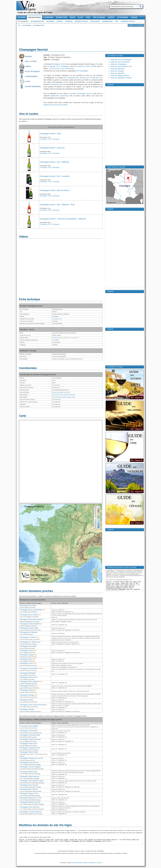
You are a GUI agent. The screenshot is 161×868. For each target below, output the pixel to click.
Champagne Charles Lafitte (29, 628)
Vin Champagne (23, 21)
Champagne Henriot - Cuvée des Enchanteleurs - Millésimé (63, 219)
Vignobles (69, 21)
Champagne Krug (26, 659)
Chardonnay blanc (73, 78)
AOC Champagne (82, 71)
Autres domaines (33, 87)
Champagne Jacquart (27, 655)
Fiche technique (32, 71)
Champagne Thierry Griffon (29, 752)
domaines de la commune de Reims (56, 105)
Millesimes (50, 21)
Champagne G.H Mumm (28, 637)
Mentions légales (83, 863)
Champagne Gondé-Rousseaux (30, 739)
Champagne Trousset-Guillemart (31, 812)
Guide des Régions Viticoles (120, 76)
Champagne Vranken (27, 710)
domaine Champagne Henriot (81, 93)
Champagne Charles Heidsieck (30, 624)
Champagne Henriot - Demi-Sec (52, 148)
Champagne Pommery (27, 686)
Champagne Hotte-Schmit (28, 744)
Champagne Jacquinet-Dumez (30, 748)
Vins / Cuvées (31, 61)
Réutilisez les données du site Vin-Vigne (45, 825)
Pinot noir (99, 78)
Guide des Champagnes (119, 64)
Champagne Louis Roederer (29, 668)
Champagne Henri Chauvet (29, 785)
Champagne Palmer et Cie (29, 677)
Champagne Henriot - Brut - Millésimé (54, 162)
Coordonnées (31, 76)
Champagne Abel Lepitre (28, 606)
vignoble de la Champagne (59, 66)
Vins (117, 21)
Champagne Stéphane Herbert (30, 802)
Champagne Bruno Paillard (29, 615)
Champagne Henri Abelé (28, 646)
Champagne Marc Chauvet (29, 789)
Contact (99, 863)
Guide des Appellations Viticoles (121, 78)
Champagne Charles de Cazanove (31, 620)
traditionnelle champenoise (59, 96)
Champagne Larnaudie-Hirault (30, 735)
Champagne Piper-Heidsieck (29, 682)
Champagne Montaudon (28, 673)
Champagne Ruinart (26, 690)
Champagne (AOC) (57, 319)
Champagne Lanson (27, 663)
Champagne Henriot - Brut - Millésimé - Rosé (57, 205)
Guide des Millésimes (118, 69)
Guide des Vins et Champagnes (121, 60)
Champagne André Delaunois (30, 807)
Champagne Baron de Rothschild (31, 610)
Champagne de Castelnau (28, 632)
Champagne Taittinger (27, 695)
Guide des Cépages (117, 71)
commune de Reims (83, 66)
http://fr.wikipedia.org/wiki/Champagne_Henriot (64, 397)
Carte (28, 81)
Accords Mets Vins (37, 21)
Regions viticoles (81, 21)
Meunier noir (87, 78)
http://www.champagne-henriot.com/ (61, 392)
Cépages (60, 21)
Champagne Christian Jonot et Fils (31, 758)
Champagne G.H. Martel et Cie (30, 642)
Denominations (107, 21)
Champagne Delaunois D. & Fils (31, 798)
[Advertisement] (81, 38)
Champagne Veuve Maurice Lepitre (32, 781)
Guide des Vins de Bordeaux (120, 62)
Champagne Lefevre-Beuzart (29, 777)
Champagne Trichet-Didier (29, 731)
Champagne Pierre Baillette (29, 726)
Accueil (74, 863)
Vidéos (28, 66)
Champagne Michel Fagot (28, 772)
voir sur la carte (54, 69)
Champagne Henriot (59, 64)
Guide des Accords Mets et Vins (121, 66)
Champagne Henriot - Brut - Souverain (55, 176)
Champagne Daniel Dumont (29, 763)
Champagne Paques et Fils (29, 794)
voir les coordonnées (67, 69)
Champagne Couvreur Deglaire (30, 767)
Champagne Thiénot (27, 700)
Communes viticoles (128, 21)
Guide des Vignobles (117, 73)
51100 (94, 66)
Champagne (43, 139)
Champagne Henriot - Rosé (50, 134)
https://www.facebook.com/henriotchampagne (64, 395)
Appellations (95, 21)
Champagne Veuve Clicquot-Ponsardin (33, 705)
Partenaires (92, 863)
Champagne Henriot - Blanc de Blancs (55, 190)
